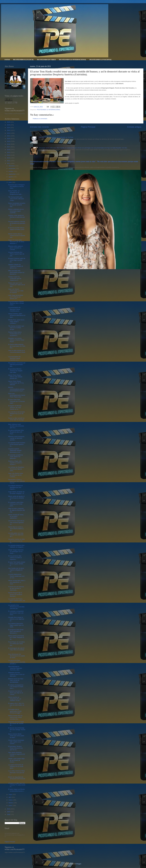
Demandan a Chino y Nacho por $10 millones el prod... (16, 481)
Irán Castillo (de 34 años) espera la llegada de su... (16, 570)
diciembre (12, 166)
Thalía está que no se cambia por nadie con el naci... (17, 285)
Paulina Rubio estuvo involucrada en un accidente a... (15, 334)
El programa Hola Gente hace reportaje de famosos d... (16, 631)
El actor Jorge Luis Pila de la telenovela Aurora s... (16, 790)
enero (11, 805)
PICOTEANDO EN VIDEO (46, 60)
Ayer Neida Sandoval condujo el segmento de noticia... (17, 754)
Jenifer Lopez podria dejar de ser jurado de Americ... (16, 760)
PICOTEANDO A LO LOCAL (23, 60)
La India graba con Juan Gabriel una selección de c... (16, 535)
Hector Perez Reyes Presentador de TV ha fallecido (16, 383)
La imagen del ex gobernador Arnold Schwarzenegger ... (15, 711)
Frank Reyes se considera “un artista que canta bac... (16, 644)
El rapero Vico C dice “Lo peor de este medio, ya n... (16, 705)
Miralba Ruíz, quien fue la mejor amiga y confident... (16, 322)
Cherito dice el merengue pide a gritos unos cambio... (16, 742)
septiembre (12, 174)
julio (10, 180)
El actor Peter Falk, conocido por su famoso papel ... (17, 401)
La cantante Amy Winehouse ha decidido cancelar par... (16, 607)
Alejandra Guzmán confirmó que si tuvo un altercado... (16, 674)
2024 (9, 128)
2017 (9, 147)
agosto (11, 177)
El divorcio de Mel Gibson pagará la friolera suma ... (16, 229)
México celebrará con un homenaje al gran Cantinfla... (16, 211)
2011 (9, 163)
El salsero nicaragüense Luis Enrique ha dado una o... (16, 687)
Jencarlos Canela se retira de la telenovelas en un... (16, 541)
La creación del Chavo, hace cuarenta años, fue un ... (17, 601)
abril (10, 797)
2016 (9, 150)
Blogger (79, 864)
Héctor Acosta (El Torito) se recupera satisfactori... (16, 516)
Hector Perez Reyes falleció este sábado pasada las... (15, 377)
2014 (9, 155)
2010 (9, 809)
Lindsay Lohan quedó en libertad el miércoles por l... (17, 217)
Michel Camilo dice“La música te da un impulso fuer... (17, 235)
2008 (9, 814)
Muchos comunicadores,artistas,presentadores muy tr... (17, 389)
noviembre (12, 169)
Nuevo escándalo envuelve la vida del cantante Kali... (17, 205)
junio (10, 182)
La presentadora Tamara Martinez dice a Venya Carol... (16, 303)
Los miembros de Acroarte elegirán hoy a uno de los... (17, 414)
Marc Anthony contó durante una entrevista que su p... (16, 426)
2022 (9, 133)
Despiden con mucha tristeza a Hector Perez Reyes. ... (16, 340)
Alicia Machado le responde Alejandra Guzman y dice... (15, 668)
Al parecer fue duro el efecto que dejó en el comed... (16, 693)
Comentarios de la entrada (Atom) (50, 131)
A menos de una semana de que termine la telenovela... (16, 588)
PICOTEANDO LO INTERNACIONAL (73, 60)
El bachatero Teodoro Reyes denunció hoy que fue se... (15, 748)
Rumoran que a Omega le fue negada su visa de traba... (16, 186)
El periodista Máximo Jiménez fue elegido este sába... (15, 371)
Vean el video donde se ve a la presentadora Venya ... (17, 352)
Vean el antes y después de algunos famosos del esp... (17, 510)
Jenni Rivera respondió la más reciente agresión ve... (16, 522)
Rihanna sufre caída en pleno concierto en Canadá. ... (16, 248)
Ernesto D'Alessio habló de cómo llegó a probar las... (17, 260)
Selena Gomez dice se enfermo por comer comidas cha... (15, 717)
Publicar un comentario (40, 119)
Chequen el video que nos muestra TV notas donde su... (17, 785)
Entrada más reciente (39, 127)
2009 (9, 812)
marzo (11, 800)
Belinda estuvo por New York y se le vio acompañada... (16, 680)
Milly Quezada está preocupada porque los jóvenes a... (16, 272)
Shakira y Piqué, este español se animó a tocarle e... (15, 463)
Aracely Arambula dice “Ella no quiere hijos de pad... (16, 254)
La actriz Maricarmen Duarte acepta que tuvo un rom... (16, 576)
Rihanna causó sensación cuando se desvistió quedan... (16, 438)
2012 (9, 161)
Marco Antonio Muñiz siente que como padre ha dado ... (16, 736)
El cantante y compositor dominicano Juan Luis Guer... (16, 613)
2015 (9, 152)
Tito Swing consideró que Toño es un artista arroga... (16, 328)
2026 (9, 122)
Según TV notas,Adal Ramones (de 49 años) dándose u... (16, 242)
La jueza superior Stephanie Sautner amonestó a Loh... (15, 450)
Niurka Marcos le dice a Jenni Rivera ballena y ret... (16, 529)
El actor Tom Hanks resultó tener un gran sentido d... (17, 564)
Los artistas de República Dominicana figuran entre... (16, 469)
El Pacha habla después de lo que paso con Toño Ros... (17, 346)
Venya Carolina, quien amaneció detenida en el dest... (17, 315)
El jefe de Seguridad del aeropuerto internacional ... (17, 779)
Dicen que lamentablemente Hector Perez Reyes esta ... (17, 395)
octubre (11, 171)
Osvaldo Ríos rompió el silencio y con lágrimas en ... (16, 619)
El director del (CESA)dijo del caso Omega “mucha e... (17, 730)
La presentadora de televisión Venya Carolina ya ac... (14, 309)
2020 (9, 139)
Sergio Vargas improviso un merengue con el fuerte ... (16, 552)
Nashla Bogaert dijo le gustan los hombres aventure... (15, 594)
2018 (9, 144)
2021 (9, 136)
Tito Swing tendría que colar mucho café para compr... (16, 199)
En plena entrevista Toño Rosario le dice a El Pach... (16, 432)
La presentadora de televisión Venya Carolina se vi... (14, 358)
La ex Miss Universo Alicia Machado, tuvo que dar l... (16, 773)
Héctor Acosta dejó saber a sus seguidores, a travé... (17, 582)
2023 (9, 130)
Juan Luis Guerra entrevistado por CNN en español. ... (16, 291)
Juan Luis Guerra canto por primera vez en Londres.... (16, 475)
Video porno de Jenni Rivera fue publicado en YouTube (56, 137)
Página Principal (88, 127)
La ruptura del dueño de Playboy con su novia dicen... (16, 766)
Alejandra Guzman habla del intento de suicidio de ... (16, 723)
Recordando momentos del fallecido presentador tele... (17, 365)
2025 (9, 125)
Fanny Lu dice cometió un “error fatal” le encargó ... (16, 420)
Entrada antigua (134, 127)
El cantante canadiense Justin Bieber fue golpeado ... (16, 457)
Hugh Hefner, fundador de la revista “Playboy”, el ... (17, 493)
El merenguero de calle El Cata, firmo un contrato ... (16, 650)
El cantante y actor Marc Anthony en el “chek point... (16, 504)
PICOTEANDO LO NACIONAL (101, 60)
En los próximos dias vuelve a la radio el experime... (15, 558)
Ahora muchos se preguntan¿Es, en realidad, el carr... (15, 699)
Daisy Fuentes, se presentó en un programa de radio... (15, 192)
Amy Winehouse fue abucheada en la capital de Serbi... (17, 656)
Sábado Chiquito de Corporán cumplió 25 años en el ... (16, 266)
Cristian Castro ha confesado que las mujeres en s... (15, 279)
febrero (11, 803)
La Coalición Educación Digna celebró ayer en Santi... (16, 625)
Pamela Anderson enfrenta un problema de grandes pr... (17, 223)
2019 (9, 141)
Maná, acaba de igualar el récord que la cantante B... (16, 498)
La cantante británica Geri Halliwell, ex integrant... (16, 546)
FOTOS (7, 60)
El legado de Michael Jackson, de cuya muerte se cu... (15, 407)
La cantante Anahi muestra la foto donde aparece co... (17, 444)
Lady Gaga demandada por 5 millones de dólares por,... (16, 297)
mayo (11, 794)
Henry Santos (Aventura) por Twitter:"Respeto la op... (16, 637)
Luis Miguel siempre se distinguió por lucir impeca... (16, 487)
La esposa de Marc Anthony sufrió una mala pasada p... (17, 662)
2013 (9, 158)
